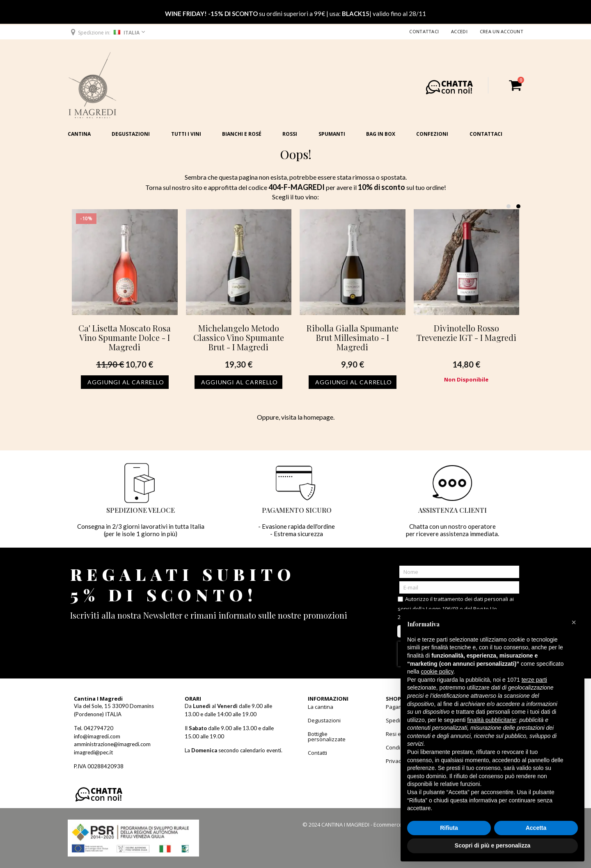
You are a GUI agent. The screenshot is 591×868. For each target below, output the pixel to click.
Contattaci (424, 31)
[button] (107, 32)
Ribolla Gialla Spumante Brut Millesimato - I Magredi (353, 337)
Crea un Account (502, 31)
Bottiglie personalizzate (327, 737)
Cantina (79, 134)
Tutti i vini (186, 134)
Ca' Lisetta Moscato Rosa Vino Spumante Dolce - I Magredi (125, 337)
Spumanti (332, 134)
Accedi (459, 31)
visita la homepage (307, 417)
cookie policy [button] (437, 672)
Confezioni (432, 134)
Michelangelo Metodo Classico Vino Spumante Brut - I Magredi (239, 337)
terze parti (534, 680)
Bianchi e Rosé (242, 134)
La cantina (321, 707)
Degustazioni (131, 134)
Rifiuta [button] (449, 828)
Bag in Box (381, 134)
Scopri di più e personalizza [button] (492, 845)
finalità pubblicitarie (491, 720)
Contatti (317, 753)
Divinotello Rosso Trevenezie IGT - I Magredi (466, 333)
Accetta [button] (536, 828)
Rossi (290, 134)
